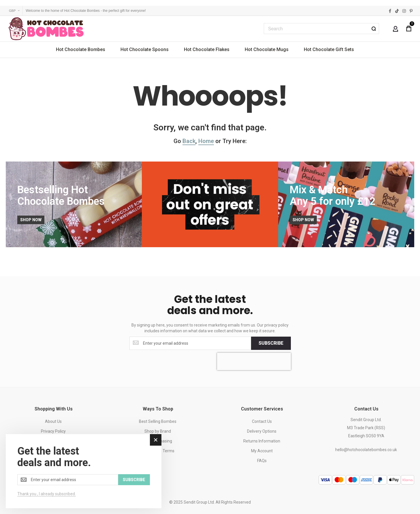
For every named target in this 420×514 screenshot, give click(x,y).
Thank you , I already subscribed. (47, 494)
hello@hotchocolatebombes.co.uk (366, 450)
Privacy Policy (53, 431)
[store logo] (46, 29)
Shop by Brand (158, 431)
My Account (262, 451)
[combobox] (321, 29)
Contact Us (262, 421)
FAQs (262, 461)
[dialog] (84, 471)
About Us (53, 421)
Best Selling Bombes (158, 421)
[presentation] (254, 361)
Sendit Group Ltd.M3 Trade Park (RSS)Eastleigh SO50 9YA (366, 428)
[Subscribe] (271, 343)
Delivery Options (262, 431)
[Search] (374, 29)
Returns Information (262, 441)
